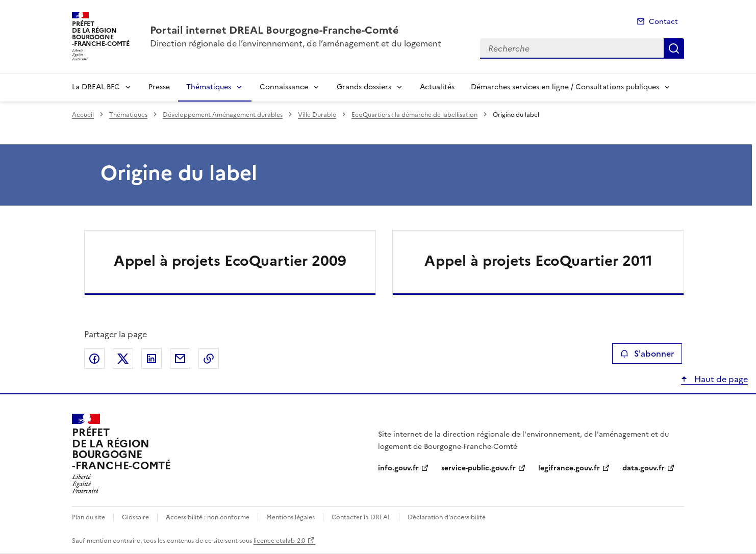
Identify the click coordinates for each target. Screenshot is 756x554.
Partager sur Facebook (94, 359)
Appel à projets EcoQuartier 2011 (538, 261)
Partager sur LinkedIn (152, 359)
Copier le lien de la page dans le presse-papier (209, 359)
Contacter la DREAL (361, 517)
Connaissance (284, 87)
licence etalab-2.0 (279, 541)
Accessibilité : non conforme (208, 517)
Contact (663, 22)
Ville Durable (317, 115)
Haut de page (720, 379)
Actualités (437, 87)
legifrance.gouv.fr (569, 468)
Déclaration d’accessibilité (447, 517)
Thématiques (209, 87)
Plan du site (89, 517)
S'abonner (647, 354)
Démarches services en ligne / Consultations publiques (565, 87)
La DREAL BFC (96, 87)
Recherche (674, 48)
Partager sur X (123, 359)
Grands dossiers (364, 87)
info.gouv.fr (398, 468)
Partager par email (180, 359)
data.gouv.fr (644, 468)
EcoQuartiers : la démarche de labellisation (414, 115)
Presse (159, 87)
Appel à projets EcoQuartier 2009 (230, 261)
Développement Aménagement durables (223, 115)
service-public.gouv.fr (478, 468)
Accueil (83, 115)
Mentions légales (291, 517)
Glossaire (135, 517)
